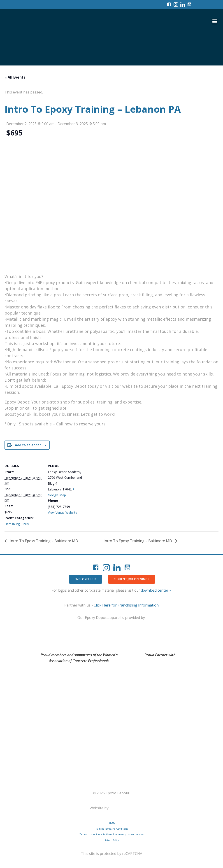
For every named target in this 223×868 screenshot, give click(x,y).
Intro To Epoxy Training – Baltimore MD (43, 541)
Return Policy (112, 840)
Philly (25, 524)
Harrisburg (12, 524)
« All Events (15, 77)
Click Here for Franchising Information (126, 605)
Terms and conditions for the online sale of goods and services (112, 834)
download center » (156, 590)
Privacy (111, 823)
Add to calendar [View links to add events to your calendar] (28, 445)
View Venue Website (63, 512)
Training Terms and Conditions (111, 829)
